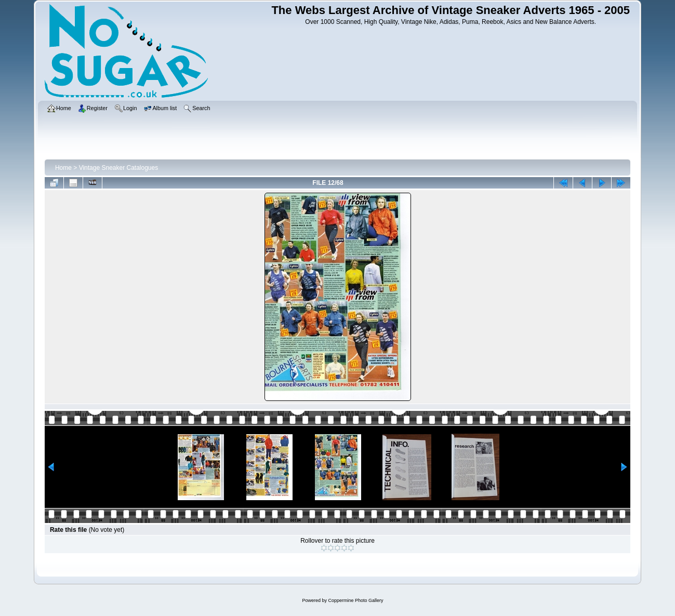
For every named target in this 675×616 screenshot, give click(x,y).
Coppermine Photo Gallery (355, 600)
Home (63, 168)
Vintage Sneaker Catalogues (119, 168)
